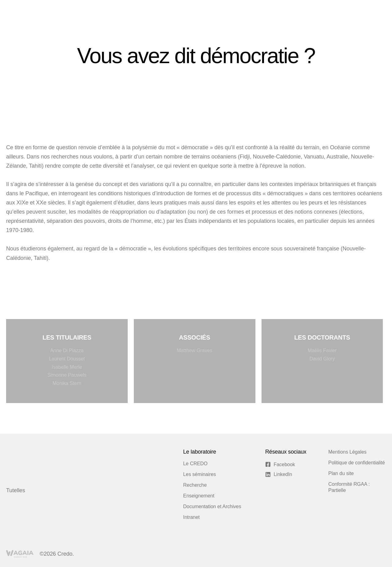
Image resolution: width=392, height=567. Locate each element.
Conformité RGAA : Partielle (349, 487)
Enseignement (199, 496)
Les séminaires (200, 474)
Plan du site (341, 473)
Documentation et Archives (212, 506)
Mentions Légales (347, 452)
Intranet (191, 517)
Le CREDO (195, 464)
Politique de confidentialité (357, 463)
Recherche (195, 485)
